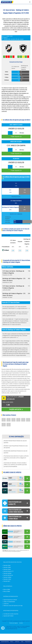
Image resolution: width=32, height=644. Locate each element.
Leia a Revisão (12, 480)
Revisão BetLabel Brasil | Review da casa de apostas (16, 452)
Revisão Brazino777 (8, 571)
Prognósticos (28, 642)
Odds (22, 642)
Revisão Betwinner (8, 575)
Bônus (12, 642)
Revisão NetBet (7, 573)
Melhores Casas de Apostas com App (13, 606)
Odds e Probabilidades (9, 602)
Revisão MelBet (7, 577)
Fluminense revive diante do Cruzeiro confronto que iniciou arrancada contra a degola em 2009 (16, 458)
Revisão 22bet (7, 569)
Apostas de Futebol (8, 616)
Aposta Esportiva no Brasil (10, 600)
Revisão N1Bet (7, 579)
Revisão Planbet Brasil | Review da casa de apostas (15, 442)
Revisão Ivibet (7, 565)
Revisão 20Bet (7, 567)
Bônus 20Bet (7, 591)
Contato (21, 623)
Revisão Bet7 (7, 581)
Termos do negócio (14, 623)
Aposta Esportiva (5, 642)
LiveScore (6, 604)
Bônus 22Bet (7, 590)
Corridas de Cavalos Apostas (11, 614)
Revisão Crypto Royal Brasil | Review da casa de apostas (16, 447)
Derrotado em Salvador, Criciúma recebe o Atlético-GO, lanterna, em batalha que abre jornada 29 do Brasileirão (15, 465)
